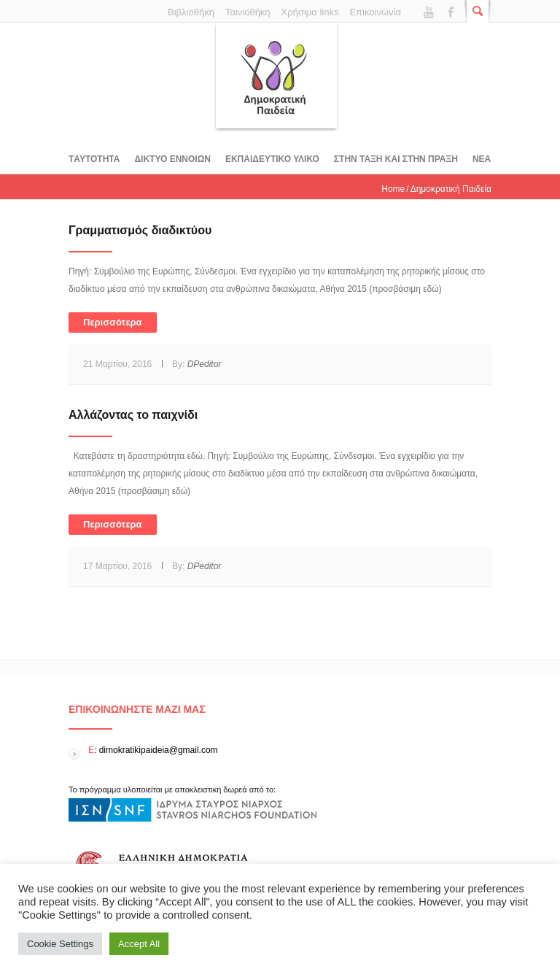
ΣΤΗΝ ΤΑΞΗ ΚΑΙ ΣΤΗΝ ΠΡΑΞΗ (396, 159)
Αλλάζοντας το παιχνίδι (133, 415)
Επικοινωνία (375, 12)
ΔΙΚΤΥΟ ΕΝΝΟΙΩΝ (172, 159)
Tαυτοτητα (94, 159)
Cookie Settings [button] (60, 944)
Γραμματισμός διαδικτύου (140, 230)
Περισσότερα (113, 322)
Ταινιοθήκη (248, 12)
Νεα (482, 159)
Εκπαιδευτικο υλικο (272, 159)
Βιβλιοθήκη (191, 12)
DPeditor (205, 364)
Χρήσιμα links (310, 12)
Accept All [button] (139, 944)
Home (393, 189)
